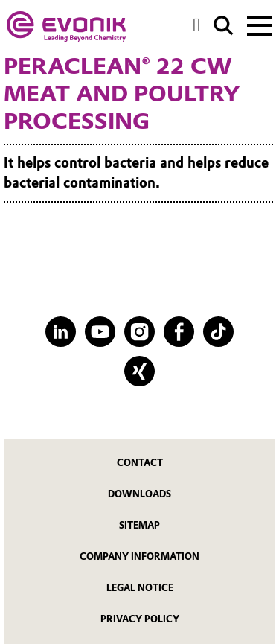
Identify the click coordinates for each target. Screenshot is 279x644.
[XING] (139, 371)
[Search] (224, 26)
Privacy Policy (140, 619)
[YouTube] (100, 332)
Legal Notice (140, 588)
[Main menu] (260, 24)
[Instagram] (139, 332)
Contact (140, 463)
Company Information (139, 557)
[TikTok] (218, 332)
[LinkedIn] (61, 332)
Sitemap (139, 525)
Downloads (139, 494)
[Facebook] (179, 332)
